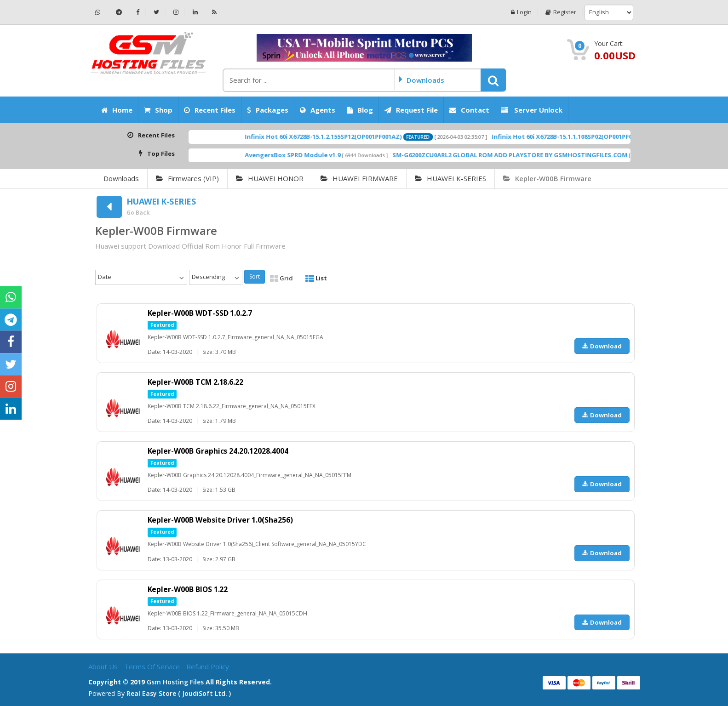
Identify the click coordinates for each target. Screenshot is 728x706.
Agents (318, 110)
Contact (469, 110)
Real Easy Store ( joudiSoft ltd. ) (179, 693)
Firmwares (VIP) (187, 178)
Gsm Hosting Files (175, 682)
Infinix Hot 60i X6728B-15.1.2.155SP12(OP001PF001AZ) (375, 137)
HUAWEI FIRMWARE (359, 178)
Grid (281, 278)
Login (521, 12)
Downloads (121, 178)
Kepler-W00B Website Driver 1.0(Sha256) (221, 520)
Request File (411, 110)
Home (117, 110)
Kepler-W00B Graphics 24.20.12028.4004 (218, 451)
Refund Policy (208, 666)
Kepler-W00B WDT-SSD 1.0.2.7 (200, 313)
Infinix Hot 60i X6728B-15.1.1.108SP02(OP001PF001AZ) (622, 137)
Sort (255, 276)
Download (602, 346)
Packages (268, 110)
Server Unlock (532, 110)
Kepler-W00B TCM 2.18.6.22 (196, 382)
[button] (493, 80)
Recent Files (210, 110)
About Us (104, 666)
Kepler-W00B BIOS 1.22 (188, 589)
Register (561, 12)
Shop (158, 110)
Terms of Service (153, 666)
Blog (360, 110)
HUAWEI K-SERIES (450, 178)
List (316, 278)
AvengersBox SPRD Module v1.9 (345, 155)
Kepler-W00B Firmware (547, 178)
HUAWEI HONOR (270, 178)
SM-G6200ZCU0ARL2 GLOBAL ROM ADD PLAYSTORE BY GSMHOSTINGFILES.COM (562, 155)
